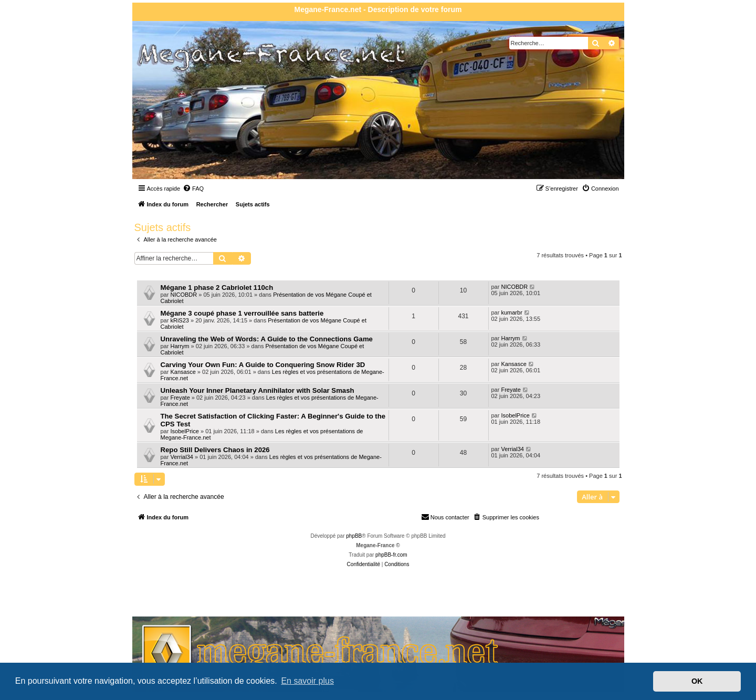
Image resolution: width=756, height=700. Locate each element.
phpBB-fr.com (391, 555)
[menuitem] (193, 189)
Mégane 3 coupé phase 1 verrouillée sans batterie (242, 313)
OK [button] (697, 681)
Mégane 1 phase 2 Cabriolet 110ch (217, 288)
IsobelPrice (184, 431)
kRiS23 (179, 320)
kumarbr (511, 312)
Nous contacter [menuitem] (445, 517)
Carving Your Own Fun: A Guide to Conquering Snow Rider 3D (263, 365)
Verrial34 (181, 457)
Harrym (180, 346)
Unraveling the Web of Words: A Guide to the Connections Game (267, 339)
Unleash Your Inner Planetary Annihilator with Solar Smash (258, 390)
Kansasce (183, 372)
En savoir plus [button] (307, 681)
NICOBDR (183, 295)
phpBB (354, 536)
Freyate (180, 398)
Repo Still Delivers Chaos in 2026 (215, 450)
